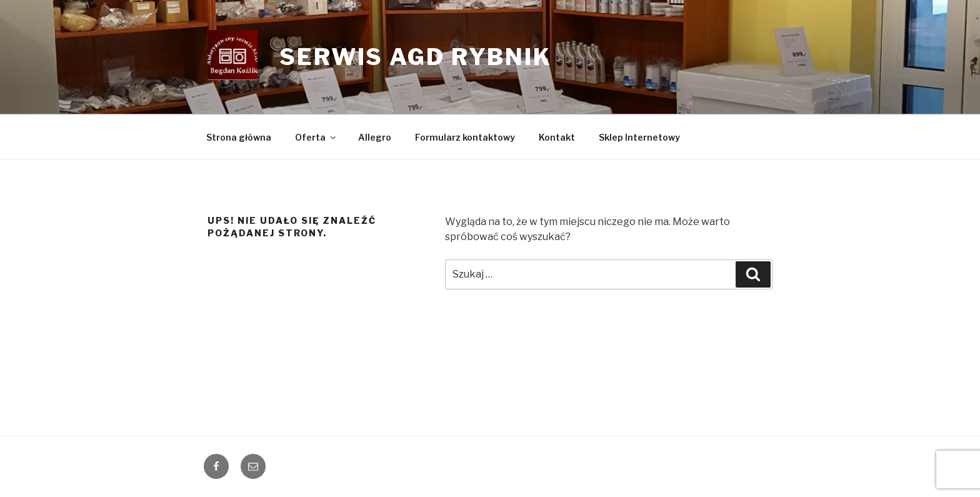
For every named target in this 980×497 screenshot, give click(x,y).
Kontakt (557, 137)
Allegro (375, 137)
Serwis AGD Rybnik (416, 57)
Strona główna (239, 137)
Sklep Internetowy (639, 137)
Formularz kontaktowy (465, 137)
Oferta (316, 137)
